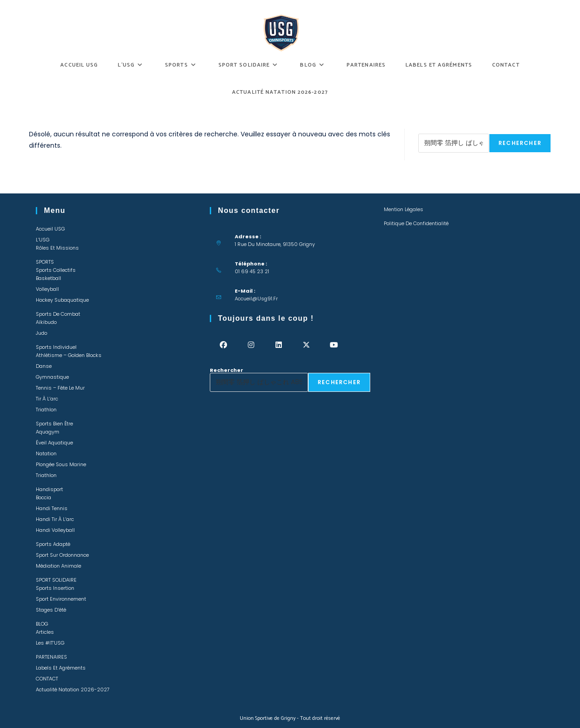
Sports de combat (58, 314)
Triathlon (46, 410)
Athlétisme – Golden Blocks (69, 355)
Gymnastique (52, 377)
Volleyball (47, 289)
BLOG (42, 624)
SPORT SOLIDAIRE (56, 580)
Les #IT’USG (50, 643)
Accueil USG (50, 229)
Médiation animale (58, 566)
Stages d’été (51, 610)
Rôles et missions (57, 248)
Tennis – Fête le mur (60, 388)
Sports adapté (53, 544)
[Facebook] (224, 345)
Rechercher (435, 131)
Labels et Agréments (61, 668)
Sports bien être (54, 424)
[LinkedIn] (279, 345)
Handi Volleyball (55, 530)
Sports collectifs (56, 270)
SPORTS (45, 262)
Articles (45, 632)
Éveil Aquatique (54, 443)
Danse (44, 366)
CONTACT (47, 679)
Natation (46, 453)
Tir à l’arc (47, 399)
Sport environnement (61, 599)
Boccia (43, 497)
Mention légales (404, 209)
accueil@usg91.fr (256, 299)
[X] (307, 345)
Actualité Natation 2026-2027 (73, 689)
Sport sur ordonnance (62, 555)
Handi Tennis (52, 508)
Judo (41, 333)
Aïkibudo (46, 322)
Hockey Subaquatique (62, 300)
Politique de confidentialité (416, 223)
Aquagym (48, 432)
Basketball (48, 278)
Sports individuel (56, 347)
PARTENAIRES (51, 657)
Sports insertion (55, 588)
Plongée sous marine (61, 464)
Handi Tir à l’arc (55, 519)
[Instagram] (251, 345)
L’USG (43, 240)
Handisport (49, 489)
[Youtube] (334, 345)
